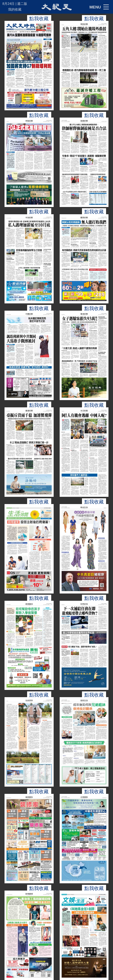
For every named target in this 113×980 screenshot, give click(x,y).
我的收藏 (15, 9)
